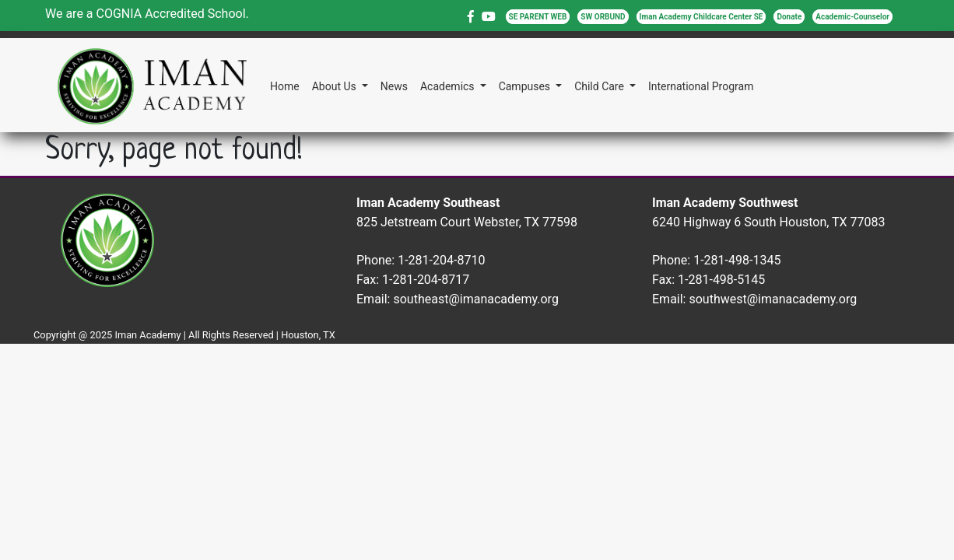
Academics (449, 86)
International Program (701, 86)
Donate (789, 17)
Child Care (600, 86)
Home (285, 86)
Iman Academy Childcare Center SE (701, 17)
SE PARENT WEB (538, 17)
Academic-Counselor (852, 17)
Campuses (526, 86)
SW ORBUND (603, 17)
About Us (336, 86)
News (394, 86)
